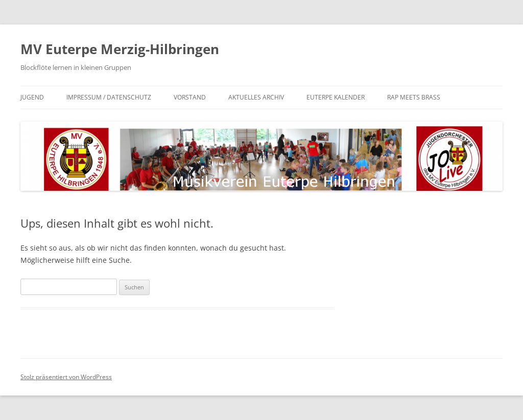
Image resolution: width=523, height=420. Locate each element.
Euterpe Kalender (336, 97)
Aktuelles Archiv (256, 97)
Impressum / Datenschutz (109, 97)
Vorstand (190, 97)
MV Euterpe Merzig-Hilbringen (120, 49)
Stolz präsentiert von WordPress (66, 377)
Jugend (32, 97)
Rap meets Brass (414, 97)
